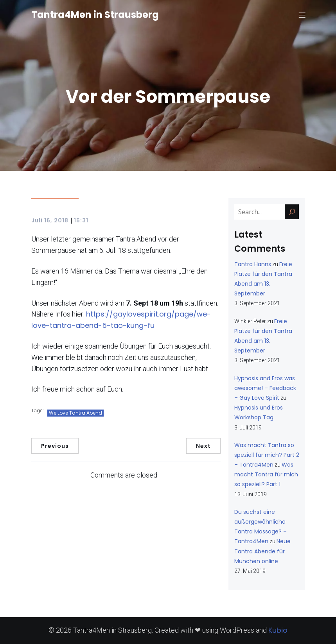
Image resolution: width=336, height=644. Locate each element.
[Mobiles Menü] (302, 18)
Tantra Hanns (253, 264)
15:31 (81, 220)
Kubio (278, 630)
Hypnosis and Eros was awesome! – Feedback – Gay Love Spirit (265, 388)
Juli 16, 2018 (50, 220)
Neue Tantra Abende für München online (262, 551)
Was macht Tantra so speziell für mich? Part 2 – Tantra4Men (267, 455)
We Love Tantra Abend (75, 413)
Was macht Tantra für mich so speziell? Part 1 (266, 474)
